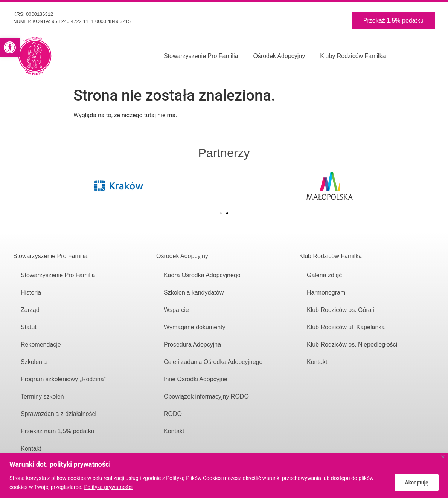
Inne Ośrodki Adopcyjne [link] (196, 379)
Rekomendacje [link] (41, 344)
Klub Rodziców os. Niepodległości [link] (352, 344)
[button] (221, 213)
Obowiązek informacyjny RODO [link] (206, 396)
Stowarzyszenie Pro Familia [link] (201, 56)
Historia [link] (31, 293)
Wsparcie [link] (176, 310)
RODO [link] (173, 414)
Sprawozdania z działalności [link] (59, 414)
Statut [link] (29, 327)
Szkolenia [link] (34, 362)
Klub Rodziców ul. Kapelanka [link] (346, 327)
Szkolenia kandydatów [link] (194, 293)
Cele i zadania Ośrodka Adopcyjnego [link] (213, 362)
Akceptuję (416, 483)
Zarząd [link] (30, 310)
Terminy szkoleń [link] (42, 396)
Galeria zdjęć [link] (324, 275)
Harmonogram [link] (326, 293)
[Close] (443, 457)
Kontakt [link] (31, 448)
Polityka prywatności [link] (109, 487)
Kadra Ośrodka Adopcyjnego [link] (202, 275)
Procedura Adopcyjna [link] (192, 344)
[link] (10, 47)
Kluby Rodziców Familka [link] (353, 56)
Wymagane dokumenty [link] (195, 327)
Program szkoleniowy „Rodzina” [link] (63, 379)
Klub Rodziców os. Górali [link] (341, 310)
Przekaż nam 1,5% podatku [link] (58, 431)
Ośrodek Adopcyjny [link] (279, 56)
